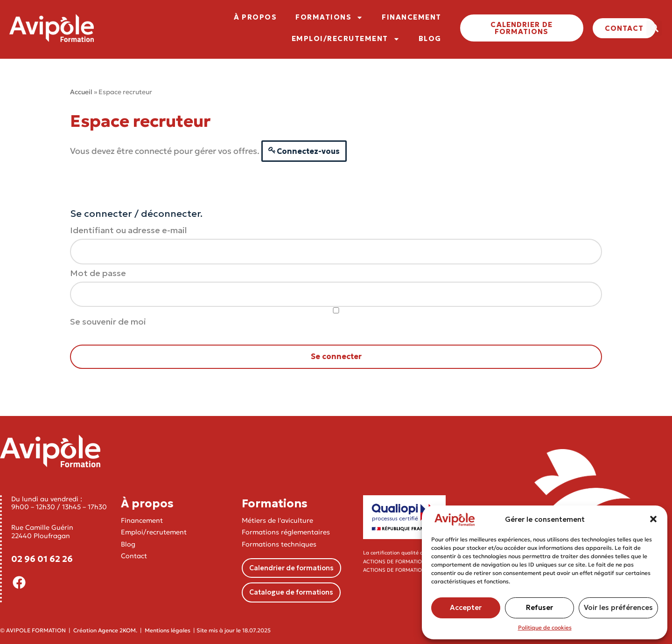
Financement (142, 520)
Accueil (81, 92)
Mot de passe (98, 273)
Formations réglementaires (286, 532)
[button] (653, 519)
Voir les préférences (618, 607)
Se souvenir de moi (336, 317)
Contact (134, 556)
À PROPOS (255, 17)
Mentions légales (168, 630)
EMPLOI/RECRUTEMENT (346, 39)
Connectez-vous (308, 151)
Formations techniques (279, 544)
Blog (128, 544)
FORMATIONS (329, 17)
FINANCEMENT (412, 17)
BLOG (430, 38)
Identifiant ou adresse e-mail (128, 230)
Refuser (539, 607)
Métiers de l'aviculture (277, 520)
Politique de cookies (545, 627)
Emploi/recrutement (154, 532)
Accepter (466, 607)
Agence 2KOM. (118, 630)
